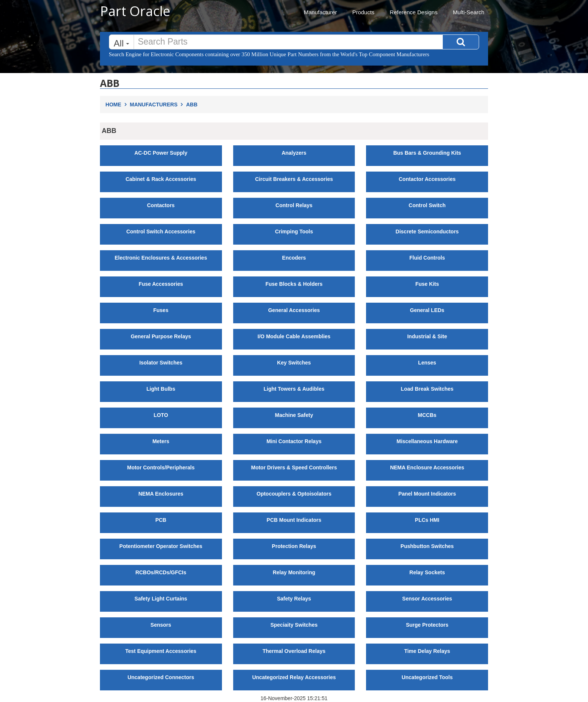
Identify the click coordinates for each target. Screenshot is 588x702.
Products (363, 12)
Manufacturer (320, 12)
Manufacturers (158, 105)
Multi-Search (469, 12)
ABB (192, 105)
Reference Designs (414, 12)
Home (118, 105)
